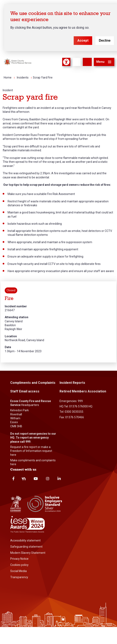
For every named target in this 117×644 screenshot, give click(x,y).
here (13, 455)
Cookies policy (19, 565)
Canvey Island (14, 321)
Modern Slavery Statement (28, 553)
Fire (9, 298)
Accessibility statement (25, 540)
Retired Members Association (83, 391)
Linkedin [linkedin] (59, 479)
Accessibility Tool (66, 62)
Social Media (18, 571)
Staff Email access (25, 391)
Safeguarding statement (26, 547)
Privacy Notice (19, 559)
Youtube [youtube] (36, 479)
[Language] (77, 62)
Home (8, 78)
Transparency (19, 577)
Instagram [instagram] (48, 479)
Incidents (23, 78)
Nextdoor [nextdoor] (24, 479)
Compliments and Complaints (33, 383)
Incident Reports (72, 383)
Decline (105, 40)
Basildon (10, 325)
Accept (83, 40)
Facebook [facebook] (13, 479)
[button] (104, 62)
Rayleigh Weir (13, 329)
